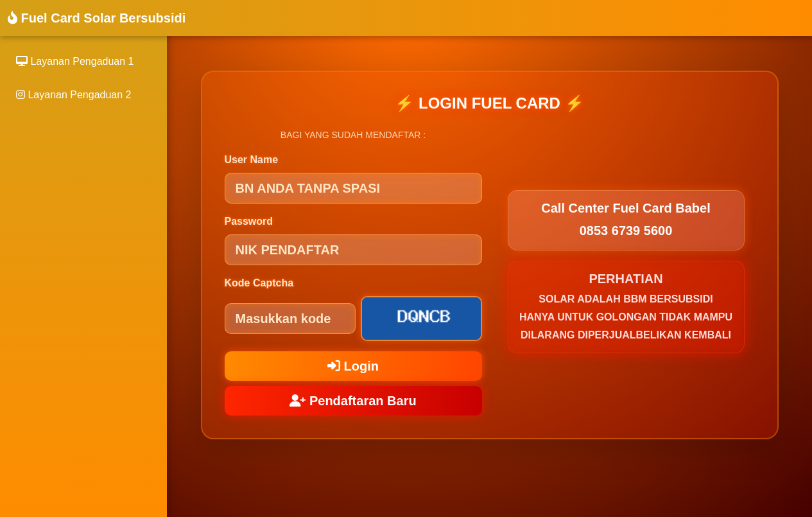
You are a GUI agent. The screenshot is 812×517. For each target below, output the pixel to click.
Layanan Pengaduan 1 (75, 61)
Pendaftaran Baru (353, 401)
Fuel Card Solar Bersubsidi (97, 18)
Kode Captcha (259, 283)
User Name (252, 160)
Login (353, 366)
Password (249, 221)
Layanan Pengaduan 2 (73, 95)
